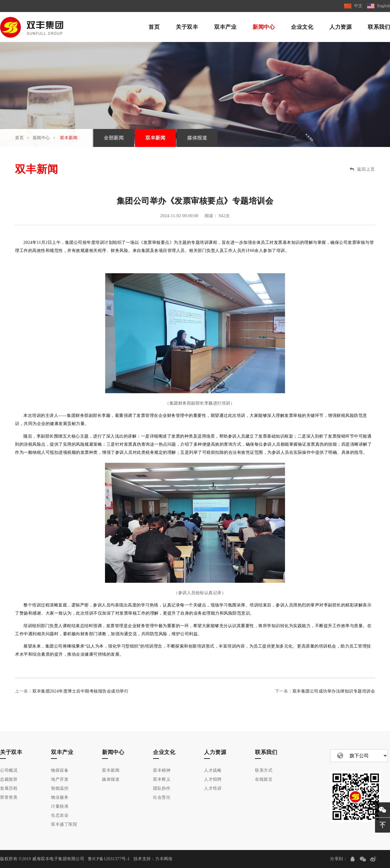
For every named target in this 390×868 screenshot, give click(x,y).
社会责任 (162, 797)
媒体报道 (197, 138)
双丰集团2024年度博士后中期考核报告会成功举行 (80, 691)
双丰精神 (162, 770)
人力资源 (340, 27)
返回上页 (362, 169)
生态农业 (60, 815)
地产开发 (60, 779)
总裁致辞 (9, 779)
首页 (154, 27)
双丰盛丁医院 (64, 824)
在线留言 (264, 779)
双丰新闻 (69, 138)
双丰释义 (162, 779)
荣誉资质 (9, 797)
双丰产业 (225, 27)
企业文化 (302, 27)
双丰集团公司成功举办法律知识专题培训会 (334, 691)
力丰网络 (164, 859)
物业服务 (60, 797)
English (384, 6)
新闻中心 (264, 27)
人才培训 (213, 788)
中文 (358, 6)
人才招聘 (213, 779)
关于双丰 (187, 27)
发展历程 (9, 788)
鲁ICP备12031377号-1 (109, 859)
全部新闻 (114, 138)
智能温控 (60, 788)
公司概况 (9, 770)
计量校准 (60, 806)
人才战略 (213, 770)
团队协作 (162, 788)
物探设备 (60, 770)
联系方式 (264, 770)
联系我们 (379, 27)
